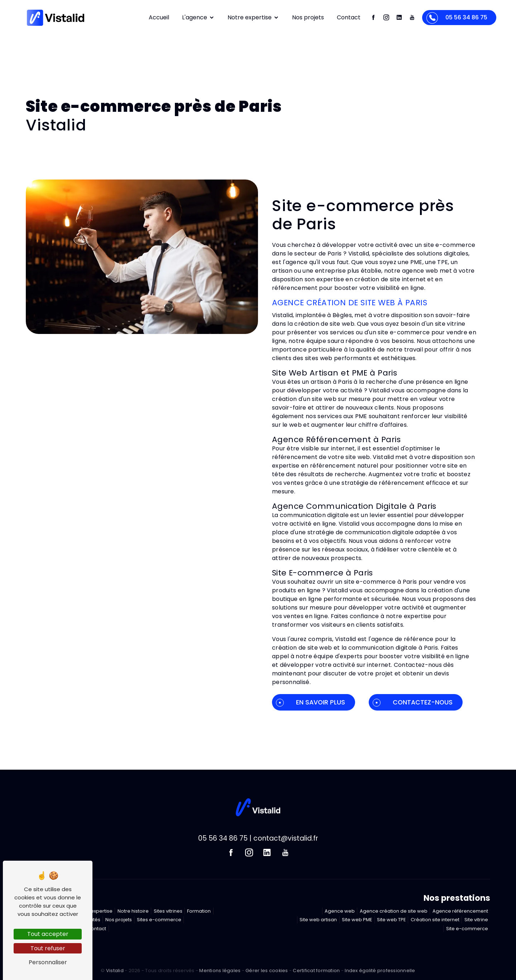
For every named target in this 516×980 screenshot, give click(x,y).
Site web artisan (318, 920)
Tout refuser (48, 948)
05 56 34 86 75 (457, 18)
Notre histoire (133, 911)
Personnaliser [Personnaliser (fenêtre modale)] (48, 962)
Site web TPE (391, 920)
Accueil (159, 17)
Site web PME (357, 920)
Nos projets (308, 17)
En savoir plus (310, 702)
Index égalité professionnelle (380, 971)
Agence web (340, 911)
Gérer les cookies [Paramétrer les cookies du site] (267, 971)
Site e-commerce (467, 929)
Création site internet (435, 920)
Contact (349, 17)
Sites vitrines (168, 911)
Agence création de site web (394, 911)
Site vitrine (476, 920)
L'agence (198, 17)
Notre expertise (253, 17)
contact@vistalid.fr (286, 838)
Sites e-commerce (159, 920)
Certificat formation (316, 971)
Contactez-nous (413, 702)
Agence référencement (460, 911)
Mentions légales (220, 971)
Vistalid (115, 971)
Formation (199, 911)
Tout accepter (48, 934)
